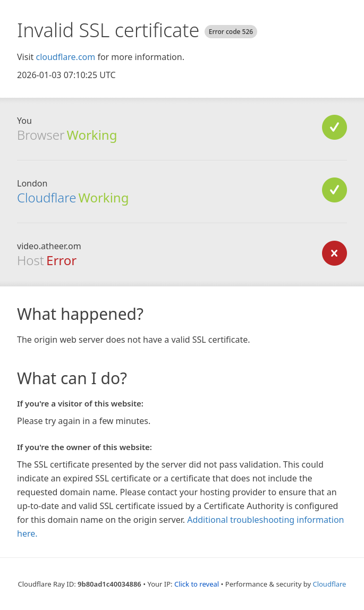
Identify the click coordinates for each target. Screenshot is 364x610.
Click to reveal (197, 584)
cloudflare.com (65, 57)
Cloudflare (46, 197)
